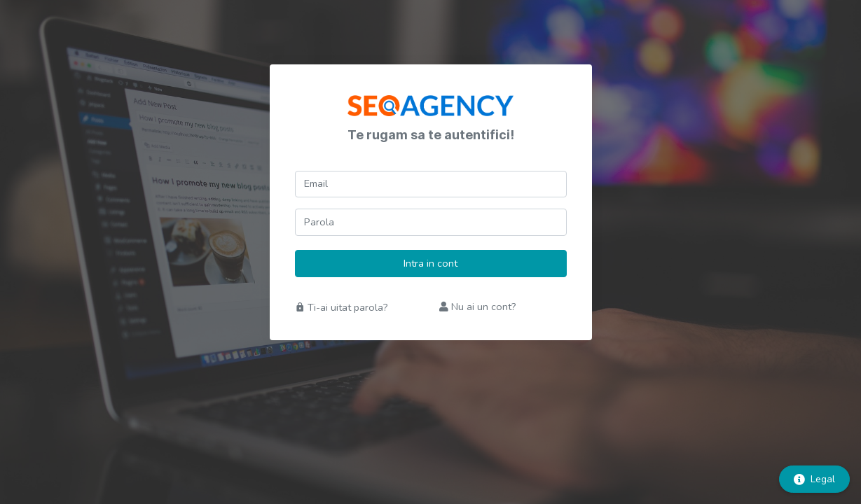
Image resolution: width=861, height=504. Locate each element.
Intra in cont (430, 263)
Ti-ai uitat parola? (342, 307)
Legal (814, 479)
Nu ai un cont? (478, 307)
